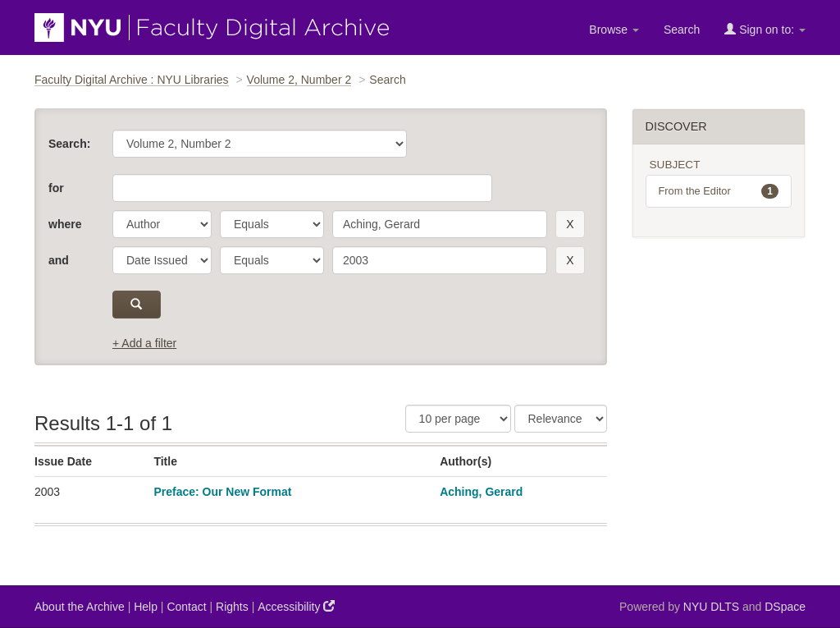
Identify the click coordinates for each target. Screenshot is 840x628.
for (56, 188)
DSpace (785, 607)
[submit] (137, 305)
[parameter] (162, 224)
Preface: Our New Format (222, 492)
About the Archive (80, 607)
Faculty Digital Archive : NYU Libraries (132, 80)
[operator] (272, 224)
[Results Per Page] (458, 419)
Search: (69, 144)
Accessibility (296, 606)
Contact (186, 607)
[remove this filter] (570, 224)
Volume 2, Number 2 (299, 80)
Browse (614, 30)
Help (146, 607)
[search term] (440, 224)
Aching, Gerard (481, 492)
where (65, 224)
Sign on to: (765, 29)
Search (682, 30)
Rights (232, 607)
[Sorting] (561, 419)
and (59, 260)
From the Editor (719, 191)
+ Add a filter (144, 343)
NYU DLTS (711, 607)
